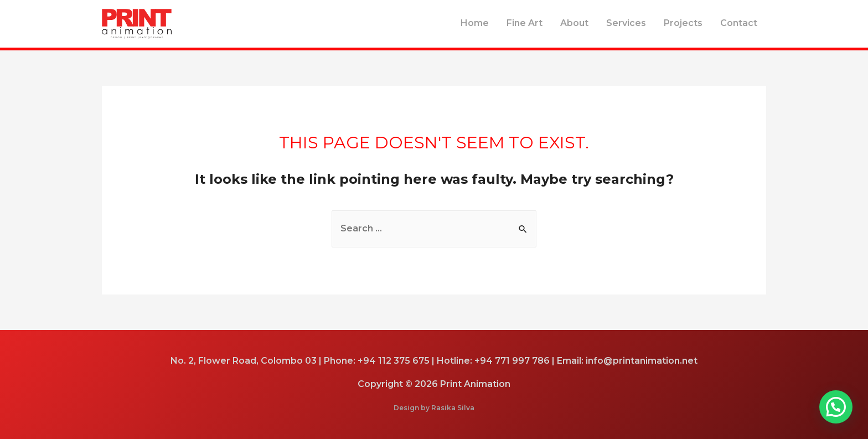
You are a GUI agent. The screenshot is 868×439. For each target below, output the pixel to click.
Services (626, 23)
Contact (739, 23)
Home (475, 23)
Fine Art (525, 23)
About (574, 23)
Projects (683, 23)
